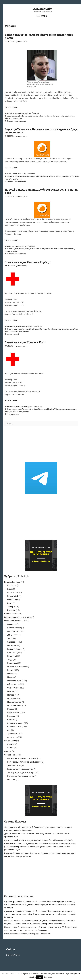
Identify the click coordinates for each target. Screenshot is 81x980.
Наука (10, 677)
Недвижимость (14, 681)
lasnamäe (28, 116)
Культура (11, 656)
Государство (13, 631)
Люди (10, 660)
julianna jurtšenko (18, 116)
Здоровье (12, 642)
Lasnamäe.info (42, 9)
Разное (11, 744)
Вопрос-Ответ (11, 614)
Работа (11, 709)
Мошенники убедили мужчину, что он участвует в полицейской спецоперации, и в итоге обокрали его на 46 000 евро (40, 905)
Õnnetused (12, 600)
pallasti (30, 176)
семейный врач (16, 331)
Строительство (14, 727)
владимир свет (16, 118)
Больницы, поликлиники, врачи (20, 326)
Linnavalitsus (26, 113)
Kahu (17, 176)
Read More (48, 977)
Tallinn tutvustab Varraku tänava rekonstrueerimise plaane (39, 36)
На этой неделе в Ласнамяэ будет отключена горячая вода (41, 191)
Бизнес (11, 624)
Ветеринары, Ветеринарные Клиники (24, 762)
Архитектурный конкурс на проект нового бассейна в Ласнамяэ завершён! (39, 840)
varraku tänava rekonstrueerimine (62, 116)
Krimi (10, 589)
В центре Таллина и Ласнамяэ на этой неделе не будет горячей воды (42, 131)
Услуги (10, 748)
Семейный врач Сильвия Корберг (28, 262)
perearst (18, 329)
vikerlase (52, 176)
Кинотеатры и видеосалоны (20, 769)
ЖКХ (9, 174)
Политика (12, 698)
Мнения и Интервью (17, 667)
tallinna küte (34, 249)
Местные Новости (19, 174)
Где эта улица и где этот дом (18, 617)
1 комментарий (13, 414)
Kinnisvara (12, 585)
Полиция (11, 780)
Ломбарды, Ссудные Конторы (21, 773)
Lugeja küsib (13, 596)
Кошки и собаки (15, 649)
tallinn (41, 116)
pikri (35, 176)
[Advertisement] (41, 444)
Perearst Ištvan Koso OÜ (31, 409)
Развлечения (13, 712)
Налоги (11, 674)
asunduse (11, 176)
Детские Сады (14, 765)
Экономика (12, 737)
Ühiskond (35, 113)
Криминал (12, 653)
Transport (12, 607)
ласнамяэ (65, 176)
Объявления (10, 741)
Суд (9, 730)
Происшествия (14, 705)
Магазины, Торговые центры (21, 776)
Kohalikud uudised (14, 113)
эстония (14, 251)
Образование (13, 684)
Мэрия (10, 670)
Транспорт (12, 734)
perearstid (46, 329)
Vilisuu (7, 118)
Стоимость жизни (15, 723)
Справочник (38, 326)
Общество (31, 174)
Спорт (10, 720)
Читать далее (11, 107)
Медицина (12, 663)
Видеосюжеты (14, 628)
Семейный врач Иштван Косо (25, 342)
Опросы (8, 751)
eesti (9, 116)
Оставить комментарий (16, 121)
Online (13, 955)
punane (35, 116)
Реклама (11, 716)
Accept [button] (40, 977)
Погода (11, 695)
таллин (19, 179)
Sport (10, 603)
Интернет (12, 645)
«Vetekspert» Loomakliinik (39, 934)
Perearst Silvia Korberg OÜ (32, 329)
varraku (47, 116)
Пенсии (11, 691)
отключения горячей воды (64, 249)
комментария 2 (13, 334)
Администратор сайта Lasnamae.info (21, 902)
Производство (14, 702)
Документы (13, 635)
